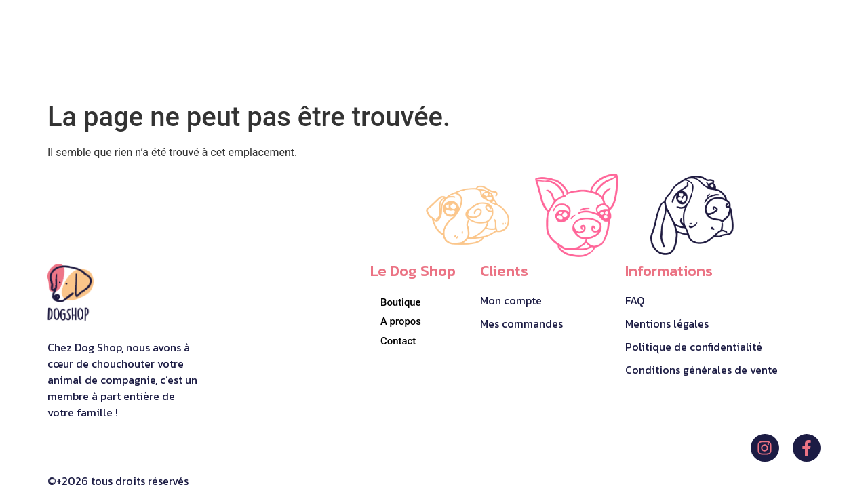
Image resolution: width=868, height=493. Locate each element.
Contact (398, 341)
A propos (401, 321)
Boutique (401, 302)
